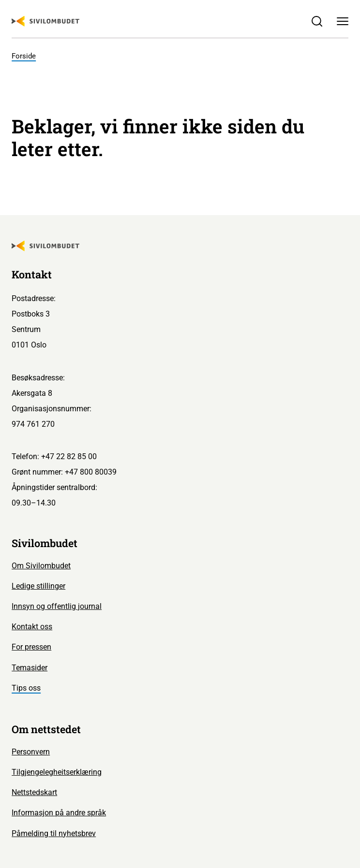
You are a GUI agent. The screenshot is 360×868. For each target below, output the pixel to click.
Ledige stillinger (38, 586)
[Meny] (342, 22)
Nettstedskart (34, 792)
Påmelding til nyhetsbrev (54, 833)
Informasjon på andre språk (59, 813)
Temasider (30, 668)
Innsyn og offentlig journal (57, 606)
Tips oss (26, 688)
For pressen (31, 647)
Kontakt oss (32, 627)
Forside (24, 56)
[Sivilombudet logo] (45, 21)
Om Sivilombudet (41, 566)
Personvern (31, 752)
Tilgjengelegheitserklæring (57, 772)
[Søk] (317, 22)
